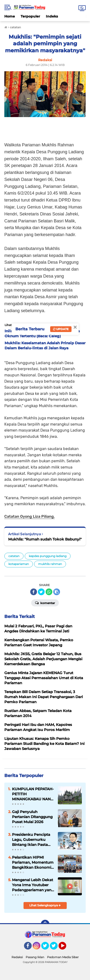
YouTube (66, 948)
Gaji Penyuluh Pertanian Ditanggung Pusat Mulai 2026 (32, 817)
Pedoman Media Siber (63, 957)
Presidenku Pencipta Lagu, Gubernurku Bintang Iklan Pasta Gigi (31, 840)
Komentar (45, 603)
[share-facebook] (34, 592)
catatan (14, 556)
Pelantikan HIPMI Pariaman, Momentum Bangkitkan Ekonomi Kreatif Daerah (33, 862)
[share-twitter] (41, 592)
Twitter (47, 948)
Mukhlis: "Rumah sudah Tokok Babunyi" (45, 539)
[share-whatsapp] (49, 592)
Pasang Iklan (35, 957)
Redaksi (17, 957)
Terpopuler (30, 16)
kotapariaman (19, 564)
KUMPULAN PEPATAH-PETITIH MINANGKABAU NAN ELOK (33, 794)
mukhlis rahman (50, 564)
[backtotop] (45, 924)
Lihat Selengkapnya (45, 905)
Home (10, 16)
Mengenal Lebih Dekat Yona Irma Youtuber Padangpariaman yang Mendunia (33, 885)
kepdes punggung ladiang (48, 556)
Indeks (52, 16)
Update (61, 329)
